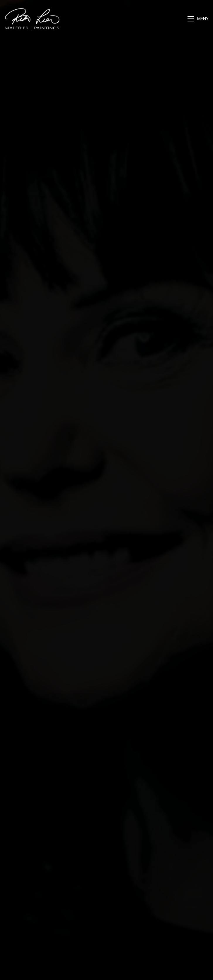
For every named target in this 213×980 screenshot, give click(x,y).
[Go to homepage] (32, 19)
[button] (198, 19)
